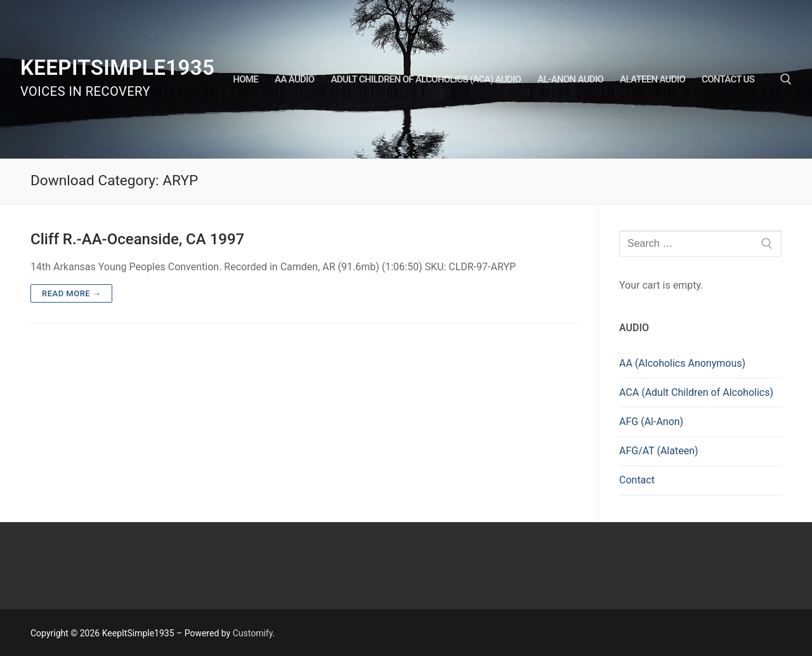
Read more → (71, 293)
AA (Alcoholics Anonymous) (682, 363)
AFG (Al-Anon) (651, 422)
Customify (253, 633)
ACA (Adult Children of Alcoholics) (696, 392)
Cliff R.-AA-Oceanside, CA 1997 (137, 239)
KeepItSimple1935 (117, 68)
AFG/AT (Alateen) (659, 451)
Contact (637, 480)
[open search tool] (786, 79)
